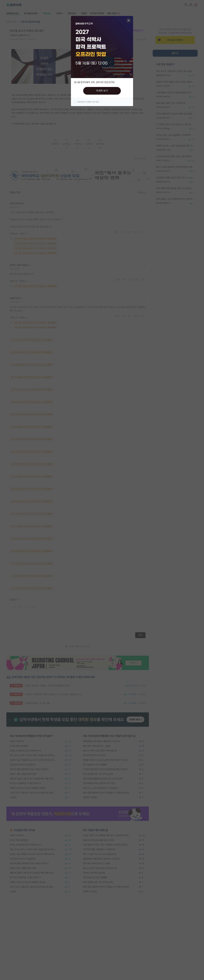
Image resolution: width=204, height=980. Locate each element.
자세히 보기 (102, 91)
